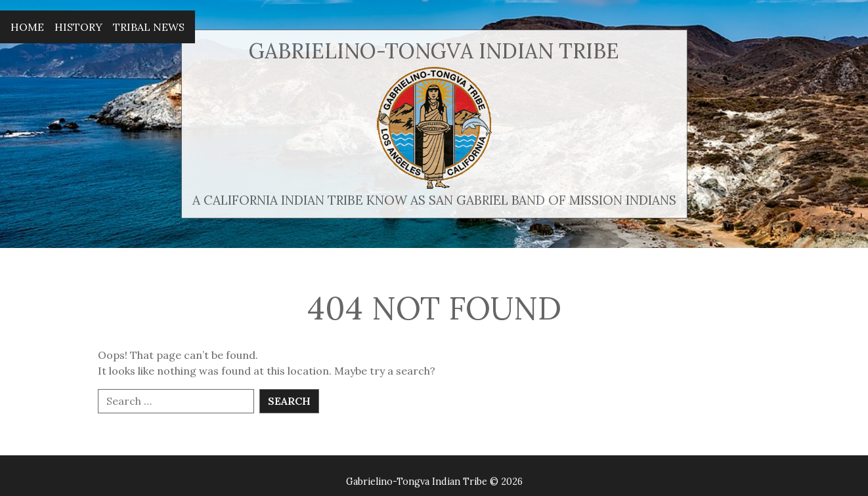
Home (27, 27)
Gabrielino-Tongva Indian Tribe (434, 51)
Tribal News (149, 27)
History (78, 27)
